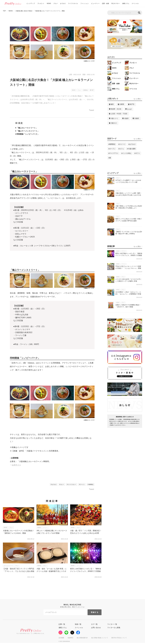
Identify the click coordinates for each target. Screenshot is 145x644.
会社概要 (61, 638)
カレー (62, 484)
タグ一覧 (94, 624)
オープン (112, 149)
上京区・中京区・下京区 (119, 114)
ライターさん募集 (114, 628)
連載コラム (126, 3)
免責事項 (70, 638)
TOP (4, 11)
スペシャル (135, 3)
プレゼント (41, 3)
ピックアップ (31, 3)
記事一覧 (62, 624)
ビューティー (95, 3)
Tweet (91, 110)
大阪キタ (114, 123)
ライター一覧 (112, 624)
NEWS (49, 3)
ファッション (85, 3)
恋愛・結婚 (105, 3)
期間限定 (91, 484)
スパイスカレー (72, 484)
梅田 (112, 104)
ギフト (138, 153)
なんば (129, 109)
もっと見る (137, 99)
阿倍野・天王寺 (116, 109)
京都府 (137, 118)
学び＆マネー (116, 3)
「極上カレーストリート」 (27, 128)
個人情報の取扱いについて (100, 638)
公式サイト (16, 465)
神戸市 (132, 104)
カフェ (122, 149)
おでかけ (63, 3)
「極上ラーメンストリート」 (28, 131)
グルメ (56, 3)
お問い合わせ (96, 628)
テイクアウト (114, 153)
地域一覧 (78, 624)
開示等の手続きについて (119, 638)
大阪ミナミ (114, 118)
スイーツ (122, 144)
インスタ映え (127, 153)
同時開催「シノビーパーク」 (28, 134)
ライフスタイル (73, 3)
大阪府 (126, 118)
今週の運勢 (132, 149)
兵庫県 (122, 104)
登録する (95, 612)
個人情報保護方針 (82, 638)
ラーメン (82, 484)
